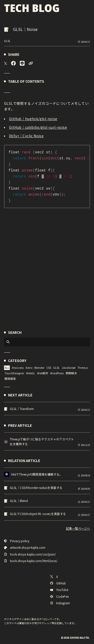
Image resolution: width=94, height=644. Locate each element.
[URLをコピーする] (31, 63)
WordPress (57, 374)
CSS (49, 369)
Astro (29, 369)
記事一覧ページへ (78, 529)
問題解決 (71, 374)
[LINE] (22, 63)
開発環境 (10, 379)
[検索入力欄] (50, 343)
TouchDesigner (14, 374)
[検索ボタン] (8, 343)
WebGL (31, 374)
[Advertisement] (47, 274)
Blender (39, 369)
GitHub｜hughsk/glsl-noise (33, 119)
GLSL (7, 41)
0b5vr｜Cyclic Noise (26, 136)
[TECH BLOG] (32, 8)
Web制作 (43, 374)
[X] (6, 63)
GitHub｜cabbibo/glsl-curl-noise (38, 127)
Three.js (83, 369)
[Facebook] (13, 63)
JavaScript (69, 369)
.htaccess (17, 369)
